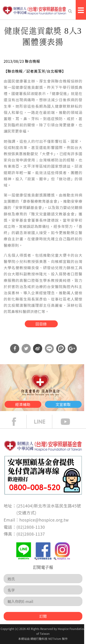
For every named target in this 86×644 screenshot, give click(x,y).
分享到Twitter (26, 349)
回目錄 (41, 324)
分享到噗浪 (61, 349)
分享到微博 (38, 349)
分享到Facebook (15, 349)
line (43, 422)
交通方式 (26, 513)
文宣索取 (63, 404)
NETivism (55, 639)
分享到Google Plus (72, 349)
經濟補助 (23, 404)
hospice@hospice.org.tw (44, 520)
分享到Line (49, 349)
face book (17, 422)
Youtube (69, 422)
